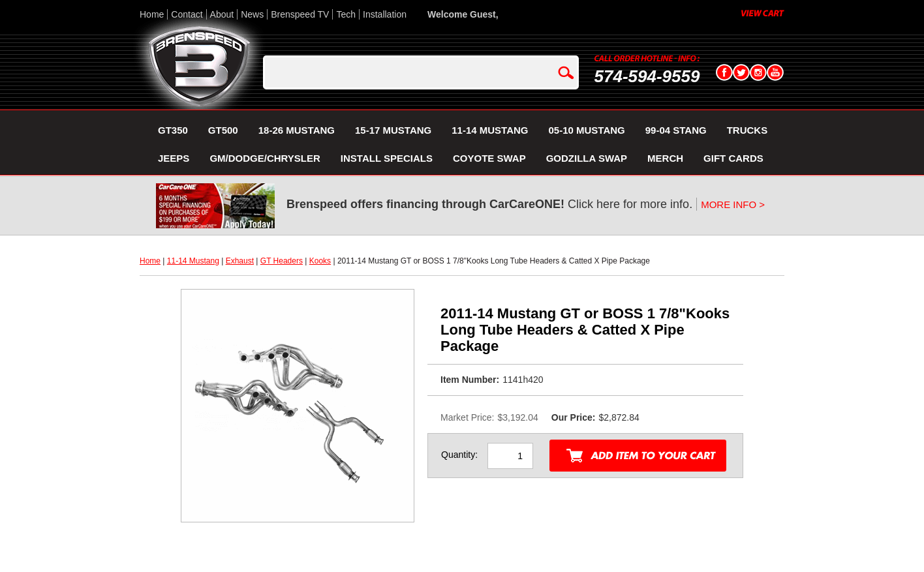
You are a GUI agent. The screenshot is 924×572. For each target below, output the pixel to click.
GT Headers (282, 261)
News (252, 14)
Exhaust (240, 261)
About (222, 14)
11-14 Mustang (193, 261)
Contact (187, 14)
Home (152, 14)
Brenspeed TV (300, 14)
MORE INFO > (733, 204)
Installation (385, 14)
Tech (346, 14)
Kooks (320, 261)
